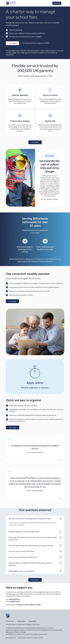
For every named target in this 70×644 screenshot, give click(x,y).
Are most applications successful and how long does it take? (31, 545)
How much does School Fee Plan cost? (23, 557)
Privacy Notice (21, 621)
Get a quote (57, 3)
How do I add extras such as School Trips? (24, 532)
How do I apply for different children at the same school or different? (31, 564)
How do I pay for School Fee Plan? (21, 551)
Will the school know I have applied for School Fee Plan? (30, 519)
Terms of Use (10, 621)
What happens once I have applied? (22, 571)
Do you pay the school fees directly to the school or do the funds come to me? (33, 539)
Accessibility (33, 621)
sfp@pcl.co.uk (15, 601)
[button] (64, 3)
